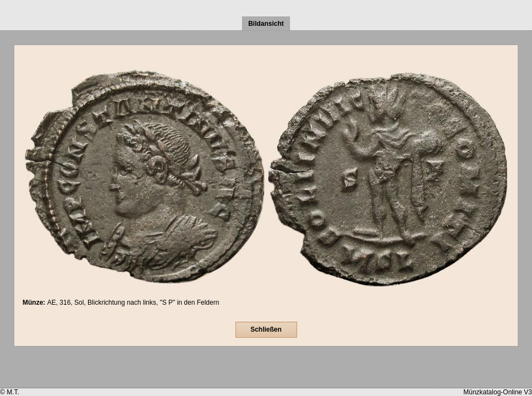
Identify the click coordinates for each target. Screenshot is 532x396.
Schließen (266, 329)
